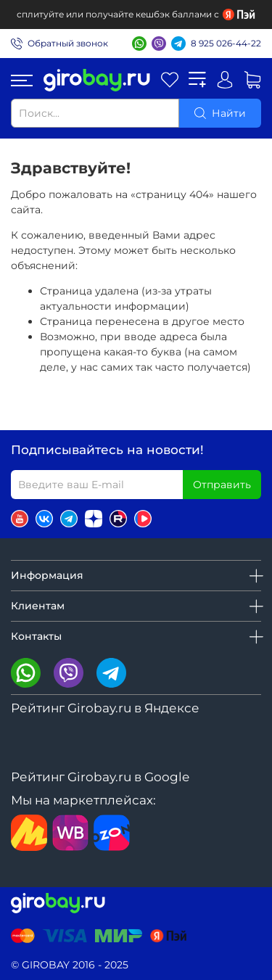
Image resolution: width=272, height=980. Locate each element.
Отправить (222, 485)
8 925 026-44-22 (226, 43)
